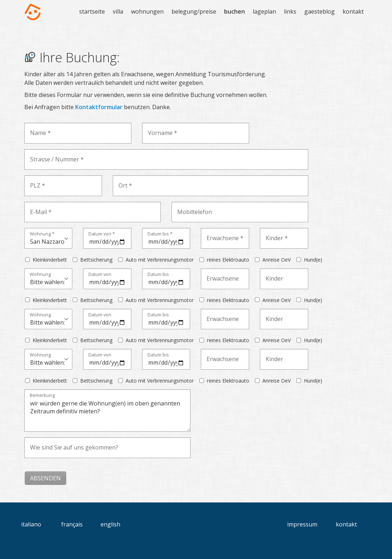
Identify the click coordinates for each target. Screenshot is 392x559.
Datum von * (102, 234)
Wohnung (40, 275)
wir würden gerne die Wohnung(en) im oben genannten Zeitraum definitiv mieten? (107, 411)
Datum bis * (160, 234)
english (110, 524)
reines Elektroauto (228, 260)
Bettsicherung (96, 260)
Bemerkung (42, 396)
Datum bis (158, 275)
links (290, 11)
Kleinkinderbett (50, 260)
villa (118, 11)
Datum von (100, 275)
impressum (302, 524)
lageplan (264, 11)
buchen (234, 11)
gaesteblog (320, 11)
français (72, 524)
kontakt (353, 11)
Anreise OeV (277, 260)
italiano (31, 524)
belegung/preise (194, 11)
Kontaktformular (99, 107)
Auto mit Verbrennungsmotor (160, 260)
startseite (92, 11)
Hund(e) (313, 260)
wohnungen (147, 11)
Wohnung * (42, 234)
